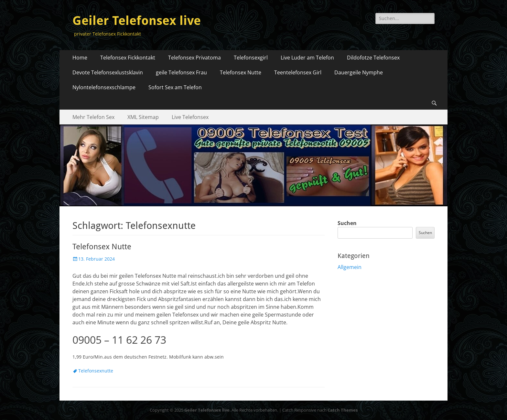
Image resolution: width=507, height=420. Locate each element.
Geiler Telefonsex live (137, 21)
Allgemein (350, 267)
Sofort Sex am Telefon (175, 87)
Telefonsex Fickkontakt (128, 58)
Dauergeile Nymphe (359, 72)
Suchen (347, 223)
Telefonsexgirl (251, 58)
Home (80, 58)
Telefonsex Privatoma (194, 58)
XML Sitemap (143, 117)
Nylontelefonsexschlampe (104, 87)
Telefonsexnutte (96, 371)
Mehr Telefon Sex (93, 117)
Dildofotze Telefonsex (374, 58)
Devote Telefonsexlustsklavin (108, 72)
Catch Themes (343, 410)
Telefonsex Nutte (241, 72)
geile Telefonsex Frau (181, 72)
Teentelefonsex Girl (298, 72)
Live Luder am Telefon (307, 58)
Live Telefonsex (190, 117)
